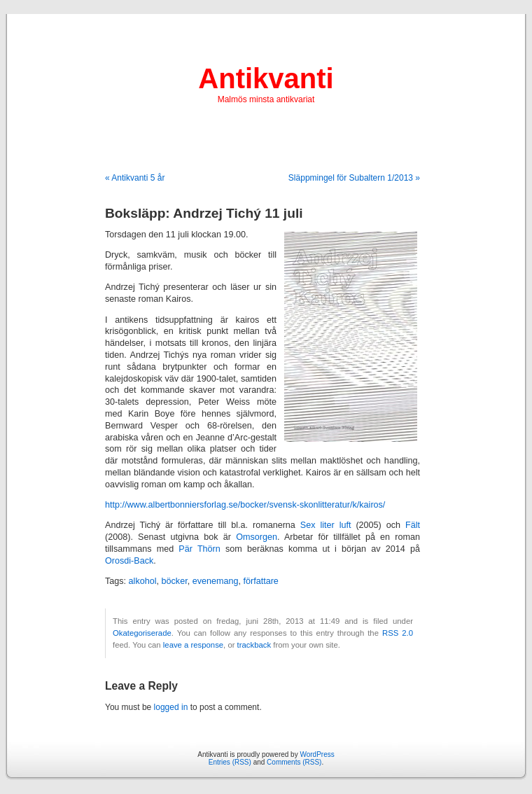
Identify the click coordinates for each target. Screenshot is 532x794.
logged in (171, 707)
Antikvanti (266, 78)
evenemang (216, 581)
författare (260, 581)
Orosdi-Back (129, 561)
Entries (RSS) (230, 762)
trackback (254, 645)
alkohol (143, 581)
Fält (413, 525)
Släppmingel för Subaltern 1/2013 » (354, 178)
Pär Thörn (199, 549)
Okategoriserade (142, 633)
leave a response (193, 645)
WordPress (317, 754)
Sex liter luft (326, 525)
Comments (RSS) (294, 762)
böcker (175, 581)
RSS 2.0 (398, 633)
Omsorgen (257, 537)
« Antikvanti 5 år (135, 178)
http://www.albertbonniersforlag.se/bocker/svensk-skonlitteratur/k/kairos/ (245, 505)
